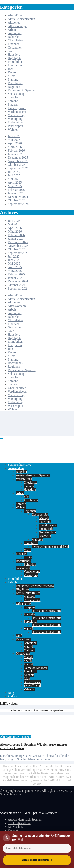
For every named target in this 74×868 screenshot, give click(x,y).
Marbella (45, 536)
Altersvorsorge (17, 26)
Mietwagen (23, 654)
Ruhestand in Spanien (22, 90)
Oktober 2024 (17, 200)
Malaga (44, 518)
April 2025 (15, 183)
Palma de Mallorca (36, 668)
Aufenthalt (15, 33)
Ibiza (27, 679)
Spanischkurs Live (20, 465)
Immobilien (15, 62)
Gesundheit (15, 47)
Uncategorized (17, 108)
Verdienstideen (17, 112)
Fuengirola (46, 529)
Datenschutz (16, 827)
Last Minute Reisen (28, 593)
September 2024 (18, 204)
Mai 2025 (14, 179)
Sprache (13, 97)
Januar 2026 (16, 154)
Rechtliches (15, 83)
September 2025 (18, 168)
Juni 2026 (14, 136)
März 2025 (15, 186)
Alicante (29, 675)
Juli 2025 (14, 172)
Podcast (13, 696)
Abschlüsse (15, 15)
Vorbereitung (16, 122)
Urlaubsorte (23, 604)
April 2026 (15, 143)
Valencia (29, 689)
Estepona (45, 522)
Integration (15, 65)
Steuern (13, 104)
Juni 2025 (14, 175)
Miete (12, 76)
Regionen (14, 87)
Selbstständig (16, 94)
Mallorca (37, 539)
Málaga (28, 657)
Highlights (15, 58)
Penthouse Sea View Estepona (35, 586)
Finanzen (14, 44)
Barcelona (30, 621)
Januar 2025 (16, 193)
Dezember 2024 (18, 197)
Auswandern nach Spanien (33, 475)
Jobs (11, 69)
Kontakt (13, 830)
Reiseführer (23, 639)
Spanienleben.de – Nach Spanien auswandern (29, 813)
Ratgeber (22, 472)
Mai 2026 (14, 140)
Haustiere (14, 55)
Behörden (14, 37)
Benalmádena (48, 525)
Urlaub (12, 582)
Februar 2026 (16, 150)
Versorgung (15, 119)
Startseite (14, 710)
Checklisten (15, 40)
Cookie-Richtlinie (19, 823)
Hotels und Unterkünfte (46, 611)
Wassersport (16, 126)
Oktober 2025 (17, 165)
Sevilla (28, 661)
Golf (11, 51)
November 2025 (18, 161)
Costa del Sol (40, 515)
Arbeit (12, 30)
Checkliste (30, 482)
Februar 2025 (16, 190)
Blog (11, 693)
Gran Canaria (32, 682)
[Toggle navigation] (2, 438)
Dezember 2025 (18, 158)
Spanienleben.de (10, 794)
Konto (12, 72)
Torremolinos (48, 532)
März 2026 (15, 147)
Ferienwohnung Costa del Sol (50, 547)
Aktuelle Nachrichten (21, 19)
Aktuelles (14, 22)
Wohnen (13, 129)
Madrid (28, 629)
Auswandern (16, 468)
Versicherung (16, 115)
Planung (13, 80)
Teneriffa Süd (32, 686)
